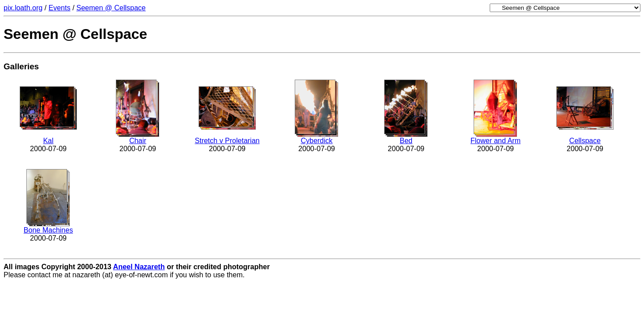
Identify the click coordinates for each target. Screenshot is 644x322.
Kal (48, 141)
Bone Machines (48, 230)
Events (60, 8)
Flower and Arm (496, 141)
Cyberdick (316, 141)
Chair (138, 141)
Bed (406, 141)
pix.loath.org (23, 8)
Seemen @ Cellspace (111, 8)
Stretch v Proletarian (227, 141)
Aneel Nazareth (139, 267)
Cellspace (585, 141)
